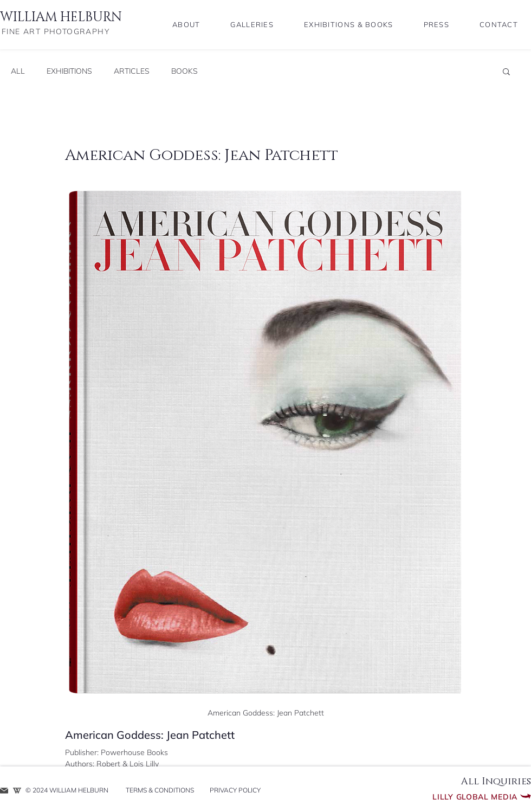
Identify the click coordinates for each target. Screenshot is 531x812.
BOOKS (184, 71)
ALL (18, 71)
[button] (506, 71)
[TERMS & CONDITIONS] (160, 791)
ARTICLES (132, 71)
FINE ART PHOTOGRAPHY (56, 31)
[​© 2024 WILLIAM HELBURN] (70, 791)
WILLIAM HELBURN (61, 17)
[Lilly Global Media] (455, 797)
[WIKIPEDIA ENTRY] (17, 791)
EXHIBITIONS (69, 71)
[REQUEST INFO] (4, 791)
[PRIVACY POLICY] (235, 791)
